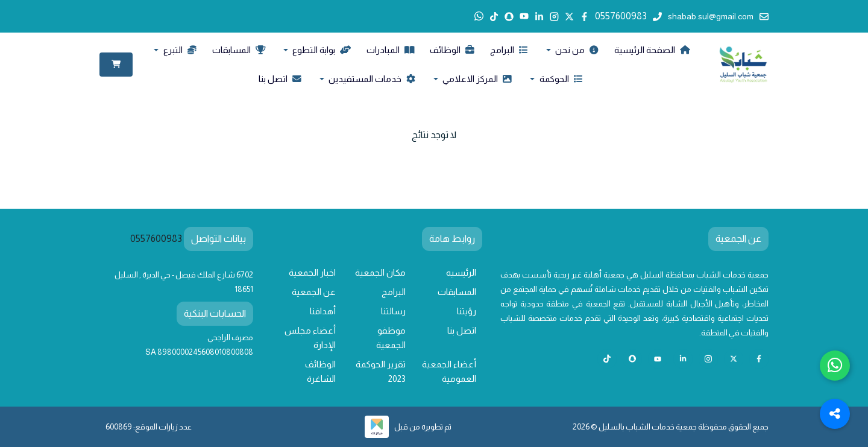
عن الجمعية (314, 292)
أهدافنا (323, 311)
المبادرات (390, 50)
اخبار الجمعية (312, 273)
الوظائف (452, 50)
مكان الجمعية (380, 273)
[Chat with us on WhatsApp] (835, 366)
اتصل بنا (280, 79)
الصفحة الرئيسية (652, 50)
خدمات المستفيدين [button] (371, 79)
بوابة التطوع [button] (321, 50)
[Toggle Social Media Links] (835, 414)
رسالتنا (393, 311)
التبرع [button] (179, 50)
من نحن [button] (576, 50)
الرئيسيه (461, 273)
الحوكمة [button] (560, 79)
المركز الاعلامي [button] (476, 79)
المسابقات (239, 50)
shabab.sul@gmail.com (718, 16)
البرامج (509, 50)
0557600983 (628, 16)
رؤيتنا (467, 311)
